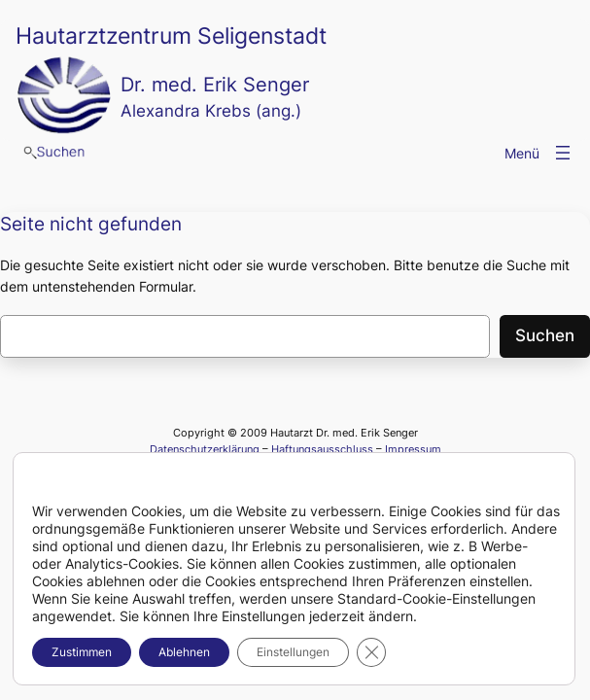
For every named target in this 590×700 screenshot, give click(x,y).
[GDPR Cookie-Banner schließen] (371, 652)
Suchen (545, 335)
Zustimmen (82, 652)
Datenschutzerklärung (205, 449)
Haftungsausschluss (322, 449)
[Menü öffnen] (563, 153)
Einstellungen (293, 652)
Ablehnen (184, 652)
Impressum (413, 449)
